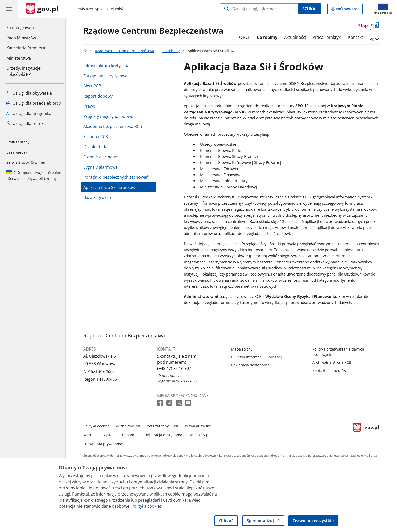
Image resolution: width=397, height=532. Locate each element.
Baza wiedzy (17, 152)
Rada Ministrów (21, 38)
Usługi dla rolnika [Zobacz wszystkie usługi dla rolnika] (26, 123)
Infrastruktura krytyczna (108, 66)
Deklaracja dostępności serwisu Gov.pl (178, 435)
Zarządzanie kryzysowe (107, 76)
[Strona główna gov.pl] (42, 9)
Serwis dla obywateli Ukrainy (34, 175)
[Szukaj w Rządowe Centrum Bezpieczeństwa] (259, 9)
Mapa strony (243, 349)
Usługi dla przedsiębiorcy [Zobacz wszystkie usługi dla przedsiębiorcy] (34, 103)
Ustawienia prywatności (105, 444)
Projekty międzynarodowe (110, 116)
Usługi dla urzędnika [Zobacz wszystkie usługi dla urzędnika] (29, 113)
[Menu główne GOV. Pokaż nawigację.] (9, 9)
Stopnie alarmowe (102, 157)
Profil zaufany (18, 142)
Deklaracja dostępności (252, 365)
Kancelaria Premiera (26, 48)
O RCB (246, 37)
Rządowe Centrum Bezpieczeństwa (155, 31)
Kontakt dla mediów (331, 370)
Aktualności (296, 37)
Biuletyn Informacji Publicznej (258, 357)
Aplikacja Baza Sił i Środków (111, 187)
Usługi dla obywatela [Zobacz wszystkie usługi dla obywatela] (29, 93)
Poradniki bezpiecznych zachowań (117, 177)
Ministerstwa (19, 58)
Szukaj (310, 9)
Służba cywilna (129, 426)
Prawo (91, 106)
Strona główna (26, 27)
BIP (178, 426)
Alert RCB (93, 86)
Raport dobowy (99, 96)
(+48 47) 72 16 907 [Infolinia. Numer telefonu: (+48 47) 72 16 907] (175, 368)
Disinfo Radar (97, 147)
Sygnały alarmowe (102, 167)
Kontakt (357, 37)
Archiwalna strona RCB (333, 362)
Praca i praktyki (329, 37)
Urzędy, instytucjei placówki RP (23, 71)
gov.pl (367, 434)
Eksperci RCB (97, 137)
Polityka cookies (98, 426)
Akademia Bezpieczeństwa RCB (114, 126)
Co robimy (269, 37)
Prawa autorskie (200, 426)
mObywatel (347, 10)
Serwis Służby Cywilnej (26, 162)
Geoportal (132, 435)
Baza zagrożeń (98, 197)
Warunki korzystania (102, 435)
